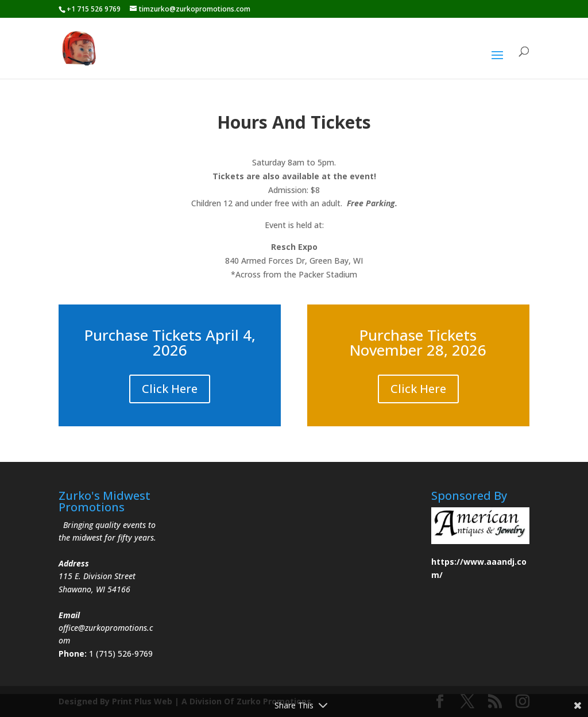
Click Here (170, 389)
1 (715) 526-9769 (121, 654)
